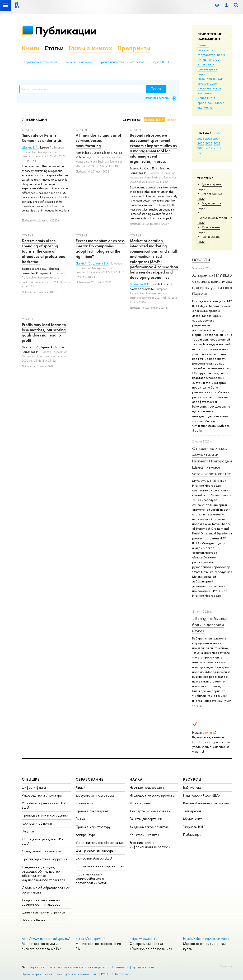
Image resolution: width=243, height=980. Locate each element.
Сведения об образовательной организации (46, 890)
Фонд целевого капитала (41, 851)
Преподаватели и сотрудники (45, 815)
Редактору (226, 966)
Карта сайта (123, 974)
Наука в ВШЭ (160, 62)
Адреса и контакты (43, 967)
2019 (209, 148)
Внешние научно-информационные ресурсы (150, 845)
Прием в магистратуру (93, 827)
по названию (152, 120)
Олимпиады (85, 803)
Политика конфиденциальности (132, 967)
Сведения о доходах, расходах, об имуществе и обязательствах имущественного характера (43, 874)
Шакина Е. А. (30, 148)
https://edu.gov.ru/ (90, 939)
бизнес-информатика (207, 48)
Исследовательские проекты (152, 795)
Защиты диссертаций (146, 819)
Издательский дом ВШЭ (201, 795)
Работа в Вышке (34, 920)
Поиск (156, 89)
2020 (201, 148)
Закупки (28, 831)
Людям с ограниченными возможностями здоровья (42, 902)
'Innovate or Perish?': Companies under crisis (42, 138)
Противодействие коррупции (45, 859)
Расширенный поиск (78, 62)
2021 (217, 143)
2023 (201, 143)
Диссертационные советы (150, 811)
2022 (209, 143)
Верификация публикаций (40, 62)
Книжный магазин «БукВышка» (206, 803)
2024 (217, 139)
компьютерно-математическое (209, 86)
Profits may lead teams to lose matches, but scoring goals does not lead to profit (44, 332)
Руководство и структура (42, 795)
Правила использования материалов (121, 62)
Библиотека (192, 787)
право (202, 103)
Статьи (54, 48)
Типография (192, 811)
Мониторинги (140, 803)
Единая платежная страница (43, 912)
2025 (209, 139)
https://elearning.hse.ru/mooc (206, 939)
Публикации (66, 31)
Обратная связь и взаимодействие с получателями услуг (91, 878)
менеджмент (206, 98)
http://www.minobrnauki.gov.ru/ (46, 939)
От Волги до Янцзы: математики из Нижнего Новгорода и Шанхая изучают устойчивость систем (212, 461)
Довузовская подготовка (95, 795)
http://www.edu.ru (143, 939)
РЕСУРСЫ (192, 779)
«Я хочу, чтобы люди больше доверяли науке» (210, 625)
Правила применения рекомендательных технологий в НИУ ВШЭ (67, 974)
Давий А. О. (83, 264)
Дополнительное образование (100, 843)
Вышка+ (82, 819)
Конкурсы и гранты (144, 835)
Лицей (81, 787)
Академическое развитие (149, 827)
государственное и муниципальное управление (211, 59)
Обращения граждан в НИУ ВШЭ (43, 841)
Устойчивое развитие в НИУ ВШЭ (44, 805)
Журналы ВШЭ (194, 827)
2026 (201, 139)
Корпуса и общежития (39, 823)
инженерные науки (211, 79)
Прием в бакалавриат (92, 811)
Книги (31, 48)
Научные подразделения (148, 787)
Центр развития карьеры (95, 850)
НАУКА (136, 779)
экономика (205, 107)
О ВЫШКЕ (31, 779)
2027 (217, 133)
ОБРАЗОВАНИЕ (89, 779)
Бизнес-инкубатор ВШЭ (94, 858)
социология (216, 103)
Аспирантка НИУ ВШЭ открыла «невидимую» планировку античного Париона (212, 284)
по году (172, 120)
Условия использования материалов (83, 967)
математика (206, 93)
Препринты (134, 48)
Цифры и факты (34, 787)
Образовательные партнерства (100, 866)
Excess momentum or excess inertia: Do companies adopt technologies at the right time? (100, 249)
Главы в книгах (91, 48)
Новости (201, 260)
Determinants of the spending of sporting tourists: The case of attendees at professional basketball (44, 251)
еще (200, 153)
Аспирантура (86, 835)
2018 (217, 148)
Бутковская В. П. (140, 284)
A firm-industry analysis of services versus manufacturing (98, 140)
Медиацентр (193, 819)
